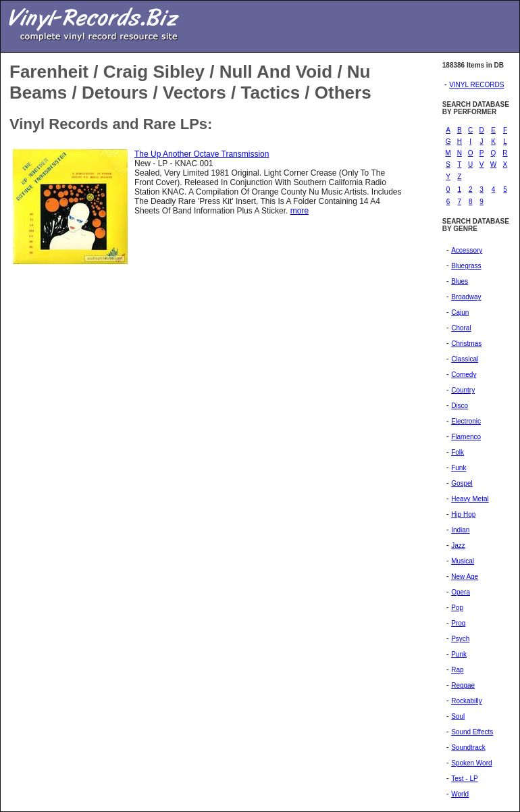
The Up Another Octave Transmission (202, 154)
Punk (459, 654)
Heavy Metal (470, 499)
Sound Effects (472, 732)
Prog (458, 623)
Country (463, 390)
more (300, 211)
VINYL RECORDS (476, 85)
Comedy (464, 375)
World (460, 794)
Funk (459, 468)
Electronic (466, 421)
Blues (460, 281)
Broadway (466, 297)
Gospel (462, 483)
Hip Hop (463, 514)
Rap (457, 670)
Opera (461, 592)
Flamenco (466, 437)
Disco (460, 406)
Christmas (466, 344)
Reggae (463, 685)
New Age (465, 577)
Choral (461, 328)
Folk (458, 452)
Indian (460, 530)
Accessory (467, 250)
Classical (465, 359)
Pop (457, 608)
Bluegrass (466, 266)
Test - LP (464, 779)
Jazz (458, 545)
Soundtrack (468, 747)
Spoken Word (471, 763)
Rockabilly (467, 701)
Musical (463, 561)
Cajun (460, 312)
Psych (460, 639)
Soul (458, 716)
